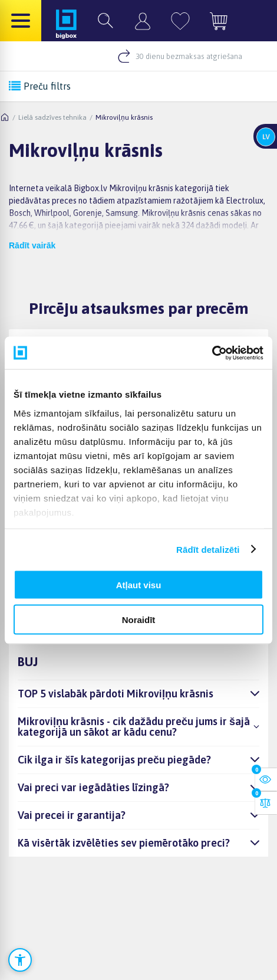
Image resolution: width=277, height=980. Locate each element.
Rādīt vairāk (32, 245)
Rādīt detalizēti (208, 549)
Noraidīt (139, 619)
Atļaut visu (139, 585)
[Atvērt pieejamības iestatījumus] (20, 960)
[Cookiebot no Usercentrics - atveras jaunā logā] (212, 353)
